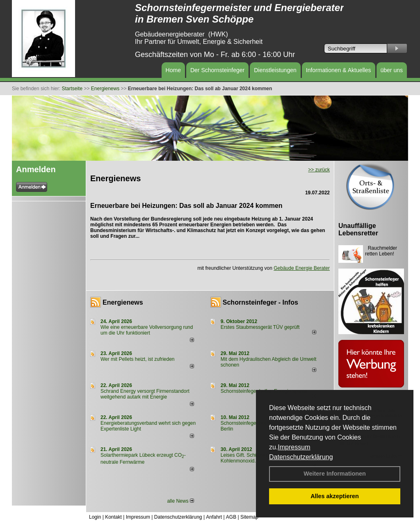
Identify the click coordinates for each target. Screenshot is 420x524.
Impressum (294, 447)
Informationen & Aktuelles (339, 70)
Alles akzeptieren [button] (335, 496)
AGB (231, 517)
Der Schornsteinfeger (217, 70)
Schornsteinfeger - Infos (260, 302)
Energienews (123, 302)
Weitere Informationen (335, 474)
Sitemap (249, 517)
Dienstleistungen (275, 70)
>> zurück (319, 170)
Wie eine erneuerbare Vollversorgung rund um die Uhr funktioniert (147, 330)
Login (95, 517)
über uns (392, 70)
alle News (180, 501)
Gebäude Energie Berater (302, 268)
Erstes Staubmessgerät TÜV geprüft (260, 327)
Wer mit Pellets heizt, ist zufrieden (138, 359)
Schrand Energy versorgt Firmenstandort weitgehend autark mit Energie (145, 394)
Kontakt (113, 517)
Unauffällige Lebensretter (358, 229)
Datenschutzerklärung (301, 457)
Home (173, 70)
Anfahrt (214, 517)
